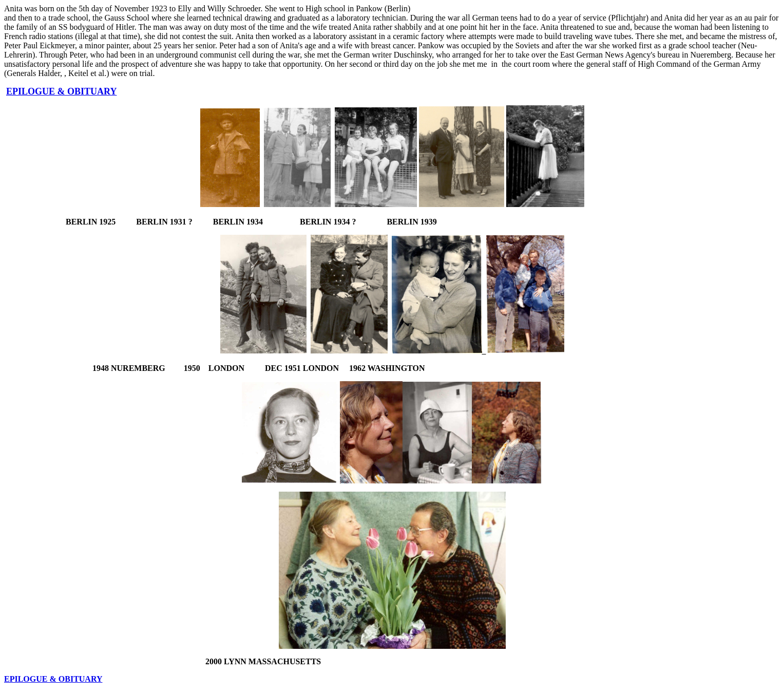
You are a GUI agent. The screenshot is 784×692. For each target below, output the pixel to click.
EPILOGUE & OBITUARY (61, 91)
